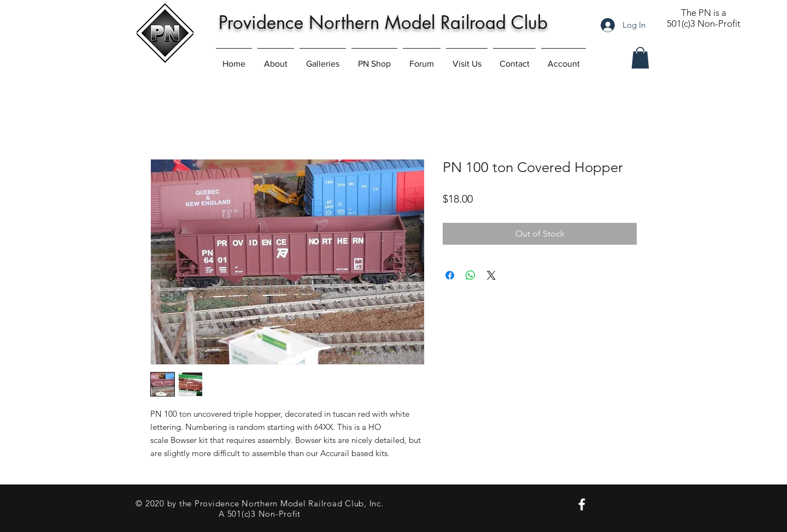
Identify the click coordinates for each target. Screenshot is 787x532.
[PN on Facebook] (582, 504)
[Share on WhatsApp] (471, 275)
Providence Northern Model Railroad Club (383, 23)
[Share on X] (491, 275)
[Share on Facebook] (450, 275)
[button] (640, 58)
